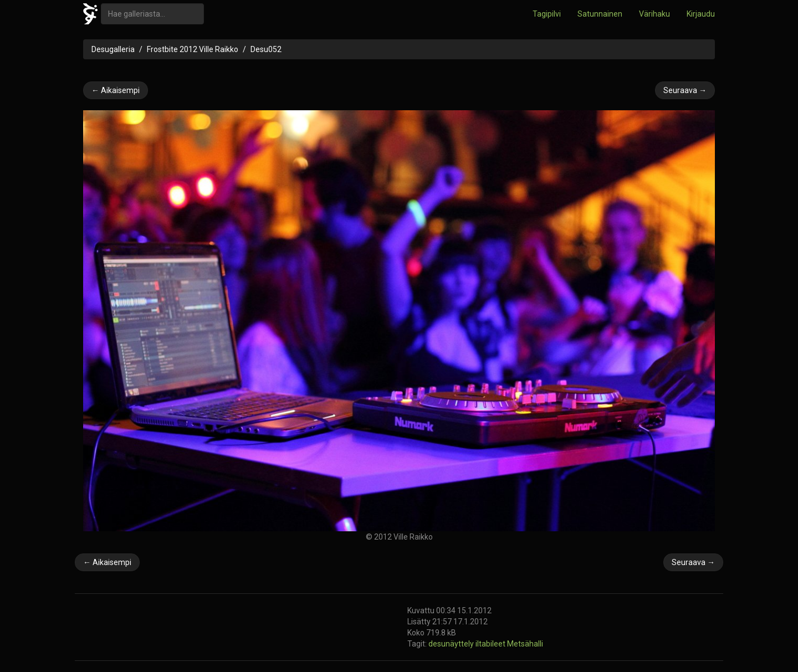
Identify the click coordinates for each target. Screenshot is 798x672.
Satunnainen (600, 14)
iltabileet (491, 644)
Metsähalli (525, 644)
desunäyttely (452, 644)
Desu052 (266, 49)
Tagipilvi (547, 14)
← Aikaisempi (116, 90)
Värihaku (654, 14)
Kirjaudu (701, 14)
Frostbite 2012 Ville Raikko (193, 49)
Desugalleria (113, 49)
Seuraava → (685, 90)
